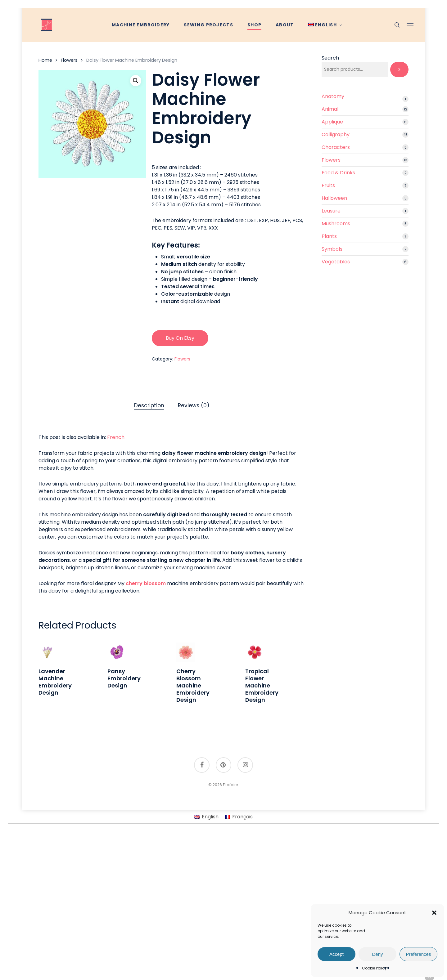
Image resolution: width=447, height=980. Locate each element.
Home (45, 60)
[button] (434, 913)
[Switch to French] (116, 437)
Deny (377, 954)
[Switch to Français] (239, 817)
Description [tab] (149, 405)
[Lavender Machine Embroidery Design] (48, 652)
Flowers (69, 60)
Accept (336, 954)
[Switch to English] (206, 817)
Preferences (419, 954)
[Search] (399, 69)
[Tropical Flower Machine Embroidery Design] (255, 652)
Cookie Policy (374, 968)
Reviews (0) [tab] (194, 405)
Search (330, 58)
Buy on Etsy (180, 338)
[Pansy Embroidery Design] (117, 652)
